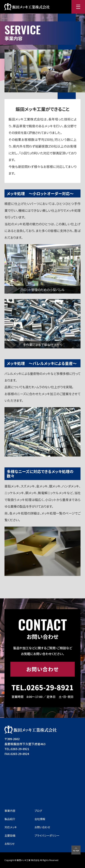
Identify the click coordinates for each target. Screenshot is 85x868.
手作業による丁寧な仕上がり (43, 345)
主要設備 (10, 835)
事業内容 (10, 811)
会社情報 (40, 819)
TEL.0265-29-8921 (42, 687)
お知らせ (10, 844)
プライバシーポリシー (47, 835)
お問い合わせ (42, 669)
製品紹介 (10, 819)
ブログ (38, 811)
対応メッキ (11, 827)
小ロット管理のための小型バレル (42, 290)
